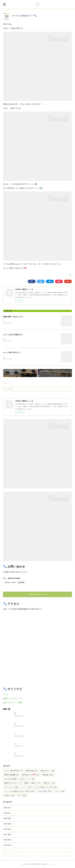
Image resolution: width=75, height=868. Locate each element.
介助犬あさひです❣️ (30, 775)
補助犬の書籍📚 (11, 775)
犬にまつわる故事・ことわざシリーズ (19, 779)
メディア (59, 792)
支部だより (49, 783)
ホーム (6, 695)
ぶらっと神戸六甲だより (12, 353)
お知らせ (9, 796)
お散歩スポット (47, 771)
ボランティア (11, 787)
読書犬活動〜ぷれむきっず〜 (13, 317)
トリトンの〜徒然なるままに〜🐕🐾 (19, 792)
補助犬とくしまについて (13, 699)
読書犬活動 (31, 771)
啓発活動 (48, 775)
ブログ (22, 796)
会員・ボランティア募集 (13, 703)
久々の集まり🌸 (20, 754)
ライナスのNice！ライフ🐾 (45, 787)
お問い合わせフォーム (38, 595)
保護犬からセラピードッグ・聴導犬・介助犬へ (22, 783)
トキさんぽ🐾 (44, 792)
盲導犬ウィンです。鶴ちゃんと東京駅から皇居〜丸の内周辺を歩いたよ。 (25, 339)
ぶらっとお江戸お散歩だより (13, 335)
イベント (26, 787)
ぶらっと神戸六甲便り (22, 744)
